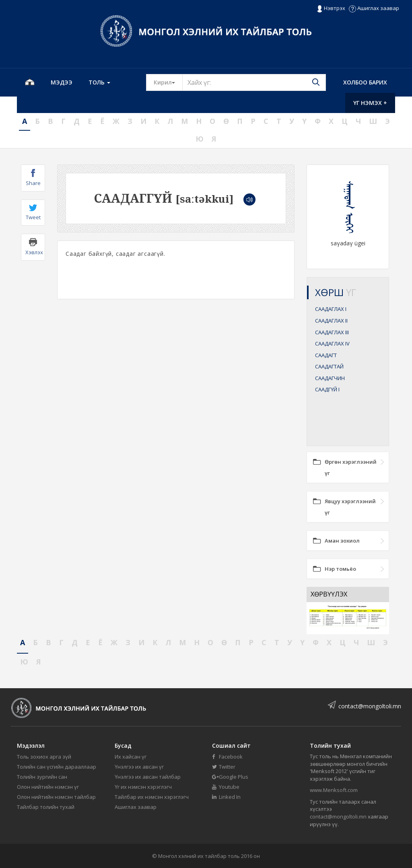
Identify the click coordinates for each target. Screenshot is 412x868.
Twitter (224, 767)
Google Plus (230, 777)
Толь (99, 82)
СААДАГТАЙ (329, 366)
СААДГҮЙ (327, 389)
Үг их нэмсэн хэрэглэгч (143, 787)
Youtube (226, 787)
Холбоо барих (365, 82)
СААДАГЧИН (330, 378)
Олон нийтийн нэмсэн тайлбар (56, 797)
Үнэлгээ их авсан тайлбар (148, 777)
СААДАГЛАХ (331, 309)
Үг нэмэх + (370, 103)
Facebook (227, 757)
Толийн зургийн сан (42, 777)
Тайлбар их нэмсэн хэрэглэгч (152, 797)
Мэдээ (62, 82)
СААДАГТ (326, 355)
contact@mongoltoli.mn (370, 706)
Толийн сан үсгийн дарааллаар (57, 767)
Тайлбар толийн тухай (46, 807)
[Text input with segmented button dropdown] (254, 82)
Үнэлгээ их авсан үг (139, 767)
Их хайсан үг (131, 757)
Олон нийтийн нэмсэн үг (48, 787)
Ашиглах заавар (374, 8)
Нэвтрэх (331, 8)
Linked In (226, 797)
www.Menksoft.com (334, 790)
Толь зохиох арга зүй (44, 757)
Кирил (168, 82)
